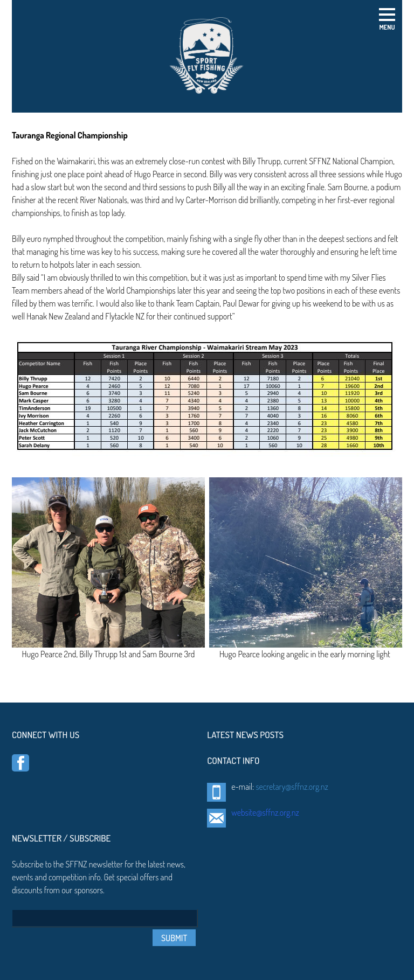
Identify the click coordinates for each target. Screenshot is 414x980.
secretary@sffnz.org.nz (292, 787)
